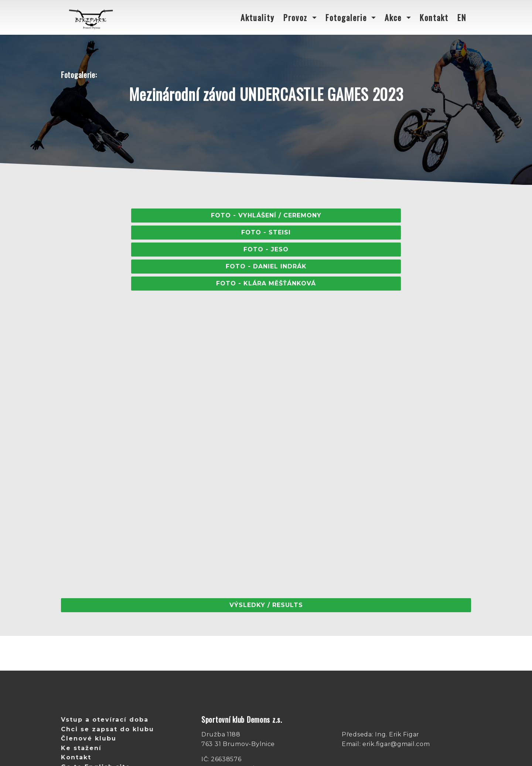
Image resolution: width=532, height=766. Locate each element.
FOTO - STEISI (266, 232)
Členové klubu (89, 738)
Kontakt (434, 17)
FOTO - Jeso (266, 249)
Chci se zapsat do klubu (108, 729)
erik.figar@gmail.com (396, 744)
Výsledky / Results (266, 605)
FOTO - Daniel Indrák (266, 266)
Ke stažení (81, 748)
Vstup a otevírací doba (105, 720)
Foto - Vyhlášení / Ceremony (266, 215)
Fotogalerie (347, 17)
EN (462, 17)
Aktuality (258, 17)
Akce (394, 17)
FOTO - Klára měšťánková (266, 283)
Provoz (297, 17)
